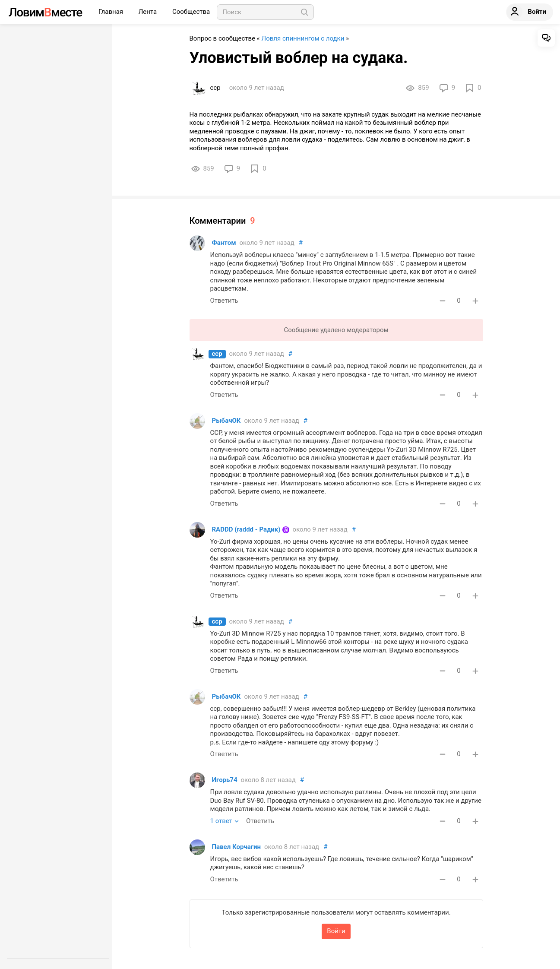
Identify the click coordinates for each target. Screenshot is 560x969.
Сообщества (191, 12)
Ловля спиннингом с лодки (303, 38)
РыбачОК (226, 421)
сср (217, 354)
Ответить (224, 301)
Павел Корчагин (236, 847)
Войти (336, 931)
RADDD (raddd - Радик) (246, 529)
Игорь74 (225, 780)
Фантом (224, 243)
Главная (112, 12)
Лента (149, 12)
